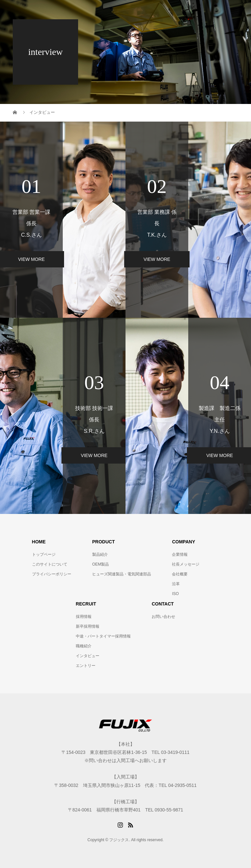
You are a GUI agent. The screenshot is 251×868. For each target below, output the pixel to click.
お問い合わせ (163, 617)
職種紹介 (84, 646)
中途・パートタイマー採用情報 (103, 636)
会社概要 (180, 574)
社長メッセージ (186, 564)
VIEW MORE (157, 259)
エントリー (86, 666)
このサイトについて (50, 564)
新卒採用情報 (88, 626)
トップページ (44, 554)
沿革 (176, 584)
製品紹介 (100, 554)
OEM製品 (100, 564)
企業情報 (180, 554)
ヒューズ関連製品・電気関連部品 (122, 574)
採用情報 (84, 617)
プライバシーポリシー (52, 574)
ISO (175, 594)
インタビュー (88, 656)
